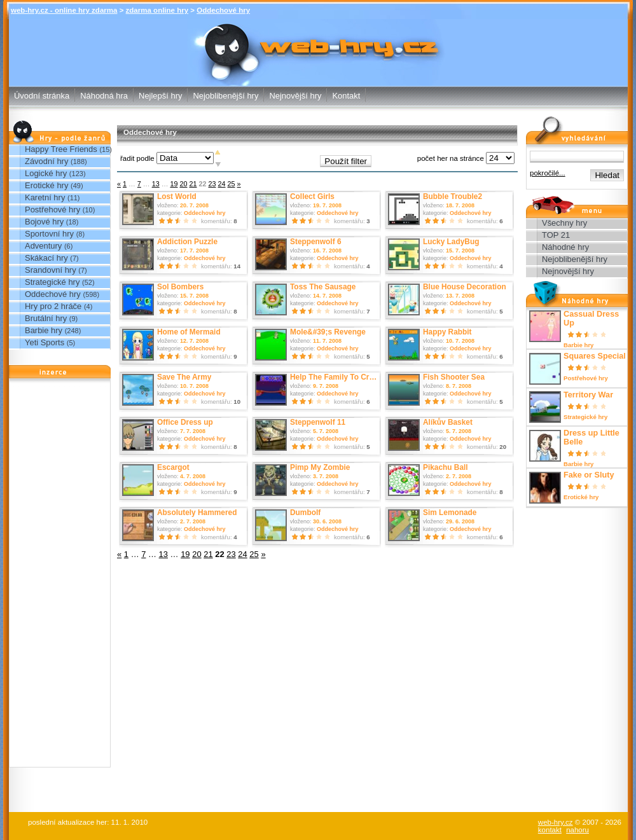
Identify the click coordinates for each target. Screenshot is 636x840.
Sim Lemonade (450, 513)
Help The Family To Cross (336, 377)
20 (183, 184)
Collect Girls (312, 196)
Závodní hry (46, 161)
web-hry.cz (556, 822)
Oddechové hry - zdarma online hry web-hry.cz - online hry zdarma (318, 35)
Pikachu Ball (446, 467)
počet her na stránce (451, 158)
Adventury (43, 246)
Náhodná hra (104, 96)
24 (222, 184)
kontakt (550, 830)
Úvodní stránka (42, 96)
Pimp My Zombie (320, 467)
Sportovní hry (49, 234)
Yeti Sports (45, 342)
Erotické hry (46, 185)
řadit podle (137, 158)
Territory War (588, 395)
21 (193, 184)
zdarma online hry (157, 10)
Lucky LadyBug (451, 242)
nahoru (577, 830)
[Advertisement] (60, 576)
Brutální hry (46, 318)
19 (174, 184)
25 (232, 184)
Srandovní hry (51, 270)
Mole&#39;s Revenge (328, 332)
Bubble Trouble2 (453, 196)
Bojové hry (44, 222)
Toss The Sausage (323, 287)
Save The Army (184, 377)
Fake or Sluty (589, 475)
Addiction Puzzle (187, 242)
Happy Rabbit (447, 332)
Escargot (173, 467)
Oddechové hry (223, 10)
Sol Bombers (180, 287)
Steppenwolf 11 (318, 422)
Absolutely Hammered (197, 513)
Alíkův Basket (448, 422)
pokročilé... (548, 173)
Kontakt (346, 96)
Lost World (177, 196)
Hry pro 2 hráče (53, 306)
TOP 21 (556, 235)
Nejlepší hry (160, 96)
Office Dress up (185, 422)
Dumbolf (305, 513)
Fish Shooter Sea (454, 377)
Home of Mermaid (189, 332)
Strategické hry (52, 282)
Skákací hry (46, 258)
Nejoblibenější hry (225, 96)
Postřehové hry (52, 210)
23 (212, 184)
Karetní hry (45, 197)
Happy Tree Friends (61, 149)
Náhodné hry (565, 247)
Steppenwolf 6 (316, 242)
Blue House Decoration (465, 287)
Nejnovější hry (295, 96)
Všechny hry (564, 223)
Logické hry (46, 173)
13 (156, 184)
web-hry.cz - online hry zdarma (64, 10)
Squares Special (595, 356)
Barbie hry (44, 330)
